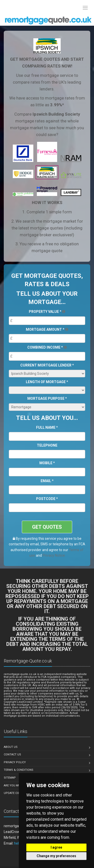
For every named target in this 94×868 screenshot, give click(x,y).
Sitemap (10, 778)
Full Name (47, 427)
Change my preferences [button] (56, 856)
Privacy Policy (15, 762)
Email (47, 481)
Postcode (47, 499)
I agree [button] (56, 847)
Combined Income (47, 347)
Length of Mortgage (47, 382)
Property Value (47, 312)
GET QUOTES (47, 527)
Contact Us (12, 755)
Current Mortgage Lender (47, 365)
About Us (11, 747)
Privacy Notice (54, 555)
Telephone (47, 445)
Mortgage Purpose (47, 398)
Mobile (47, 463)
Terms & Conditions (19, 770)
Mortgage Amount (47, 329)
